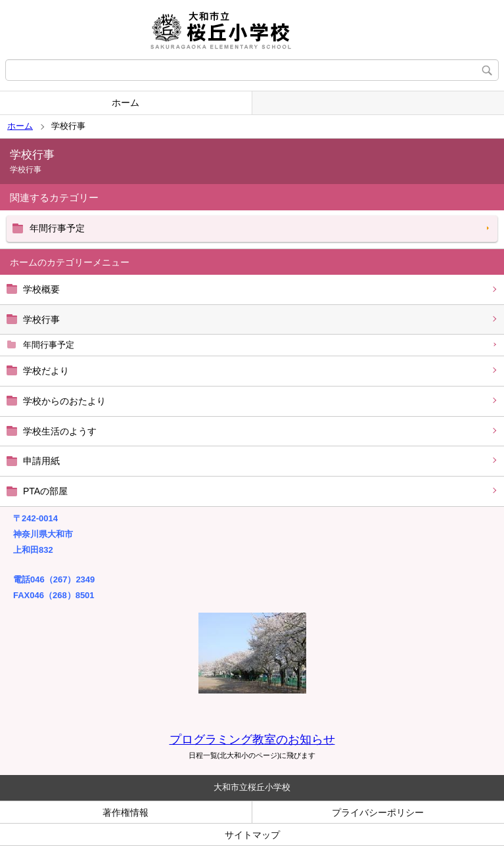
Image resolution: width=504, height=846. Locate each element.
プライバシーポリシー (378, 812)
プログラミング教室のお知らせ (252, 740)
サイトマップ (252, 835)
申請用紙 (41, 461)
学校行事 (41, 319)
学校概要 (41, 289)
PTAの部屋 (45, 491)
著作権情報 (126, 812)
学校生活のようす (60, 431)
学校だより (46, 371)
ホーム (126, 103)
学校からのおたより (64, 401)
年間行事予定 (49, 345)
